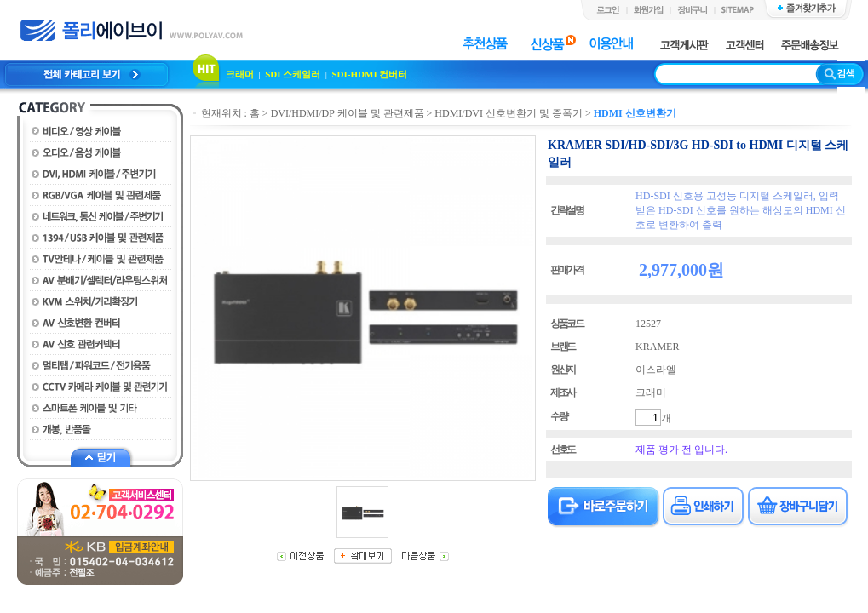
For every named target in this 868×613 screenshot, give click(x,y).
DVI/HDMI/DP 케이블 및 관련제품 (348, 113)
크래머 (240, 74)
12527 (648, 324)
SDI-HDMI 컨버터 (370, 74)
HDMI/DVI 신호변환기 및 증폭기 (509, 113)
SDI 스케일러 (293, 74)
